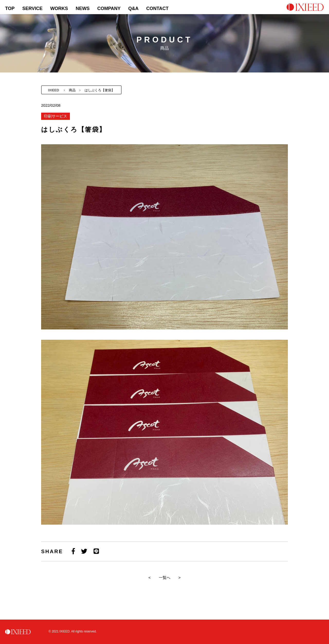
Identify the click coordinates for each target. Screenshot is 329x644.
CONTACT (157, 8)
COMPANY (109, 8)
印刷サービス (56, 116)
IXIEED (54, 90)
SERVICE (33, 8)
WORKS (59, 8)
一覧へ (165, 578)
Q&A (133, 8)
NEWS (83, 8)
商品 (72, 90)
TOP (10, 8)
